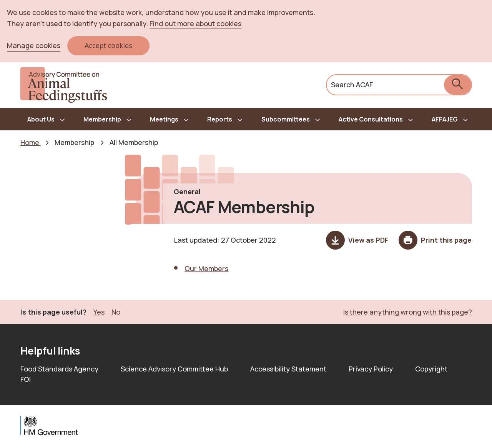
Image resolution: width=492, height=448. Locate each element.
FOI (26, 379)
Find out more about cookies (195, 23)
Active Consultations (371, 119)
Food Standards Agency (59, 369)
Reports (220, 119)
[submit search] (458, 85)
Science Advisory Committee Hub (174, 369)
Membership (102, 119)
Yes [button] (99, 312)
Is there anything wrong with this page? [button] (408, 312)
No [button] (116, 312)
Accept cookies (108, 45)
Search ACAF (352, 85)
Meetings (164, 119)
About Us (41, 119)
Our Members (206, 268)
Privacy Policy (371, 369)
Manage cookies (34, 45)
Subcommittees (286, 119)
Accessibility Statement (288, 369)
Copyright (431, 369)
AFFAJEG (445, 119)
